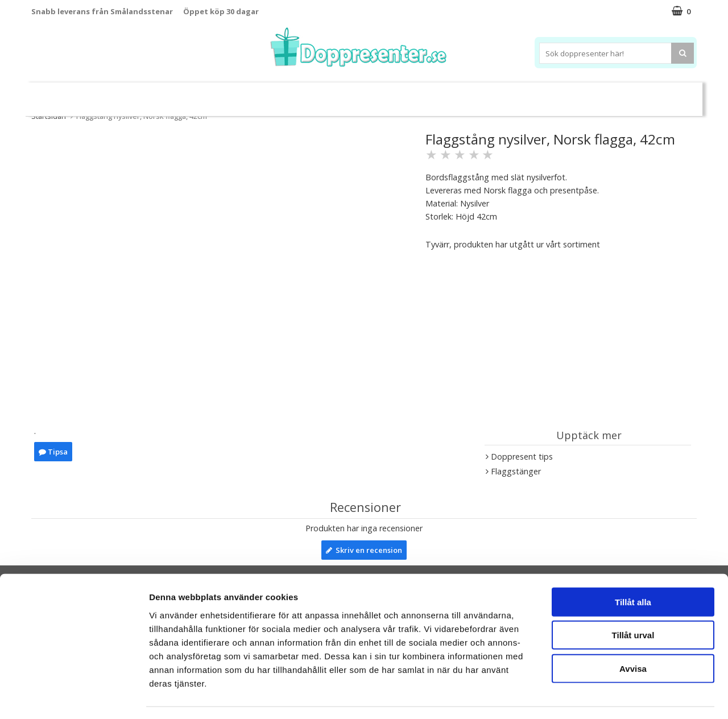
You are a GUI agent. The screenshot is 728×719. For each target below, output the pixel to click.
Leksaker (104, 94)
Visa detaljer (618, 697)
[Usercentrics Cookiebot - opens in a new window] (74, 697)
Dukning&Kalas (401, 94)
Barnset (602, 95)
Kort (641, 95)
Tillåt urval (633, 603)
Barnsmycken (232, 94)
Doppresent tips (315, 94)
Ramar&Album (544, 95)
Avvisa (633, 636)
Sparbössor (160, 95)
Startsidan (49, 116)
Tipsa (53, 452)
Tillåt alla (633, 569)
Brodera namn (474, 95)
